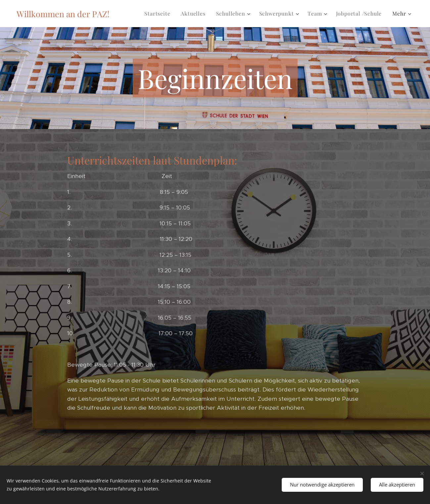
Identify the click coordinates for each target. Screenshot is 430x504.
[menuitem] (159, 14)
